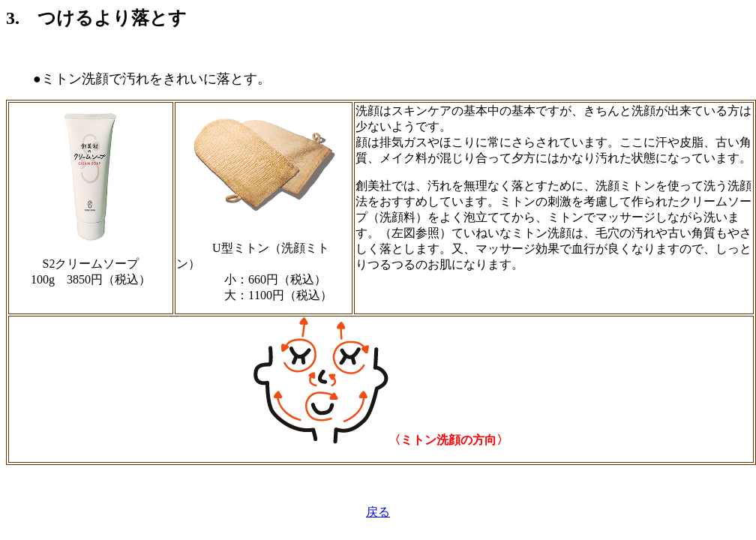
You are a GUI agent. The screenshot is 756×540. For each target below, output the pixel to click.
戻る (378, 512)
